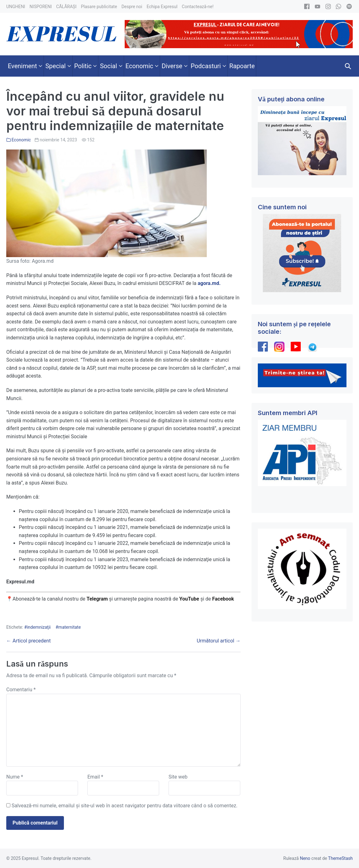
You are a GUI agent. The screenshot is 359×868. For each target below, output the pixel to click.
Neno (305, 858)
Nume (15, 777)
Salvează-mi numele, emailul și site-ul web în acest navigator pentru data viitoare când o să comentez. (125, 806)
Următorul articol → (219, 641)
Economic (21, 140)
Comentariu (21, 690)
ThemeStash (340, 858)
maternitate (70, 627)
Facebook (224, 599)
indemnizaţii (39, 627)
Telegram (97, 599)
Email (95, 777)
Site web (178, 777)
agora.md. (209, 283)
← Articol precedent (29, 641)
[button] (348, 66)
